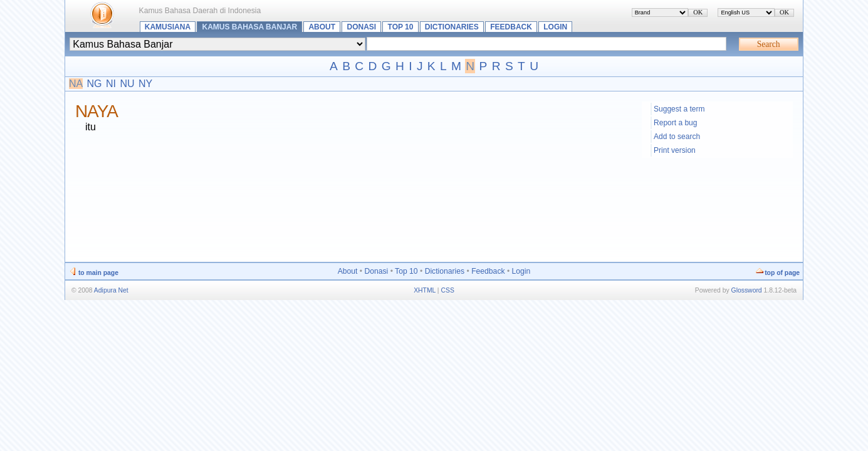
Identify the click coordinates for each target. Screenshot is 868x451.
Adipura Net (111, 290)
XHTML (425, 290)
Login (555, 27)
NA (76, 84)
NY (145, 84)
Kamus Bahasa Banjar (250, 27)
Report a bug (675, 123)
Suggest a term (679, 109)
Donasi (361, 27)
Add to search (677, 137)
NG (95, 84)
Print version (675, 150)
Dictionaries (452, 27)
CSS (447, 290)
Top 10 (401, 27)
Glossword (747, 290)
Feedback (511, 27)
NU (127, 84)
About (322, 27)
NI (111, 84)
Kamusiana (168, 27)
